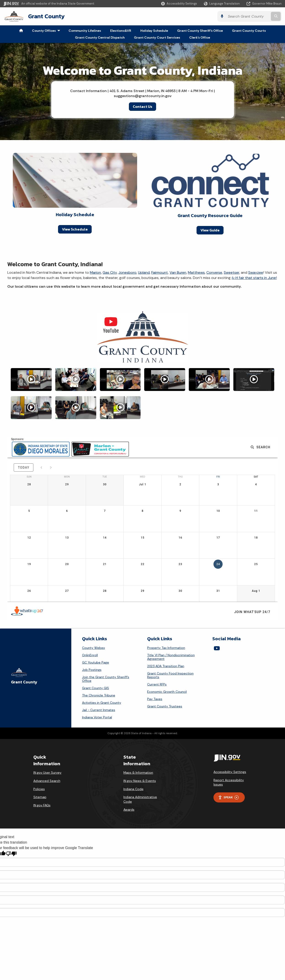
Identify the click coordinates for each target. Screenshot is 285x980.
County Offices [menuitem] (47, 31)
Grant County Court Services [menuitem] (157, 37)
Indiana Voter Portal (97, 717)
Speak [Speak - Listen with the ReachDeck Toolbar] (228, 797)
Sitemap (40, 797)
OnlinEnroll (90, 655)
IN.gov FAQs (42, 805)
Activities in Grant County (102, 703)
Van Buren (178, 272)
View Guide (210, 230)
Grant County (46, 16)
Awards (129, 810)
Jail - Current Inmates (99, 710)
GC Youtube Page (96, 662)
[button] (179, 4)
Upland (144, 272)
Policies (39, 789)
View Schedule (75, 229)
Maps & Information (138, 773)
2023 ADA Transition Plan (166, 666)
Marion (95, 272)
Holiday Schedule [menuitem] (154, 31)
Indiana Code (133, 789)
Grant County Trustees (165, 706)
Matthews (196, 272)
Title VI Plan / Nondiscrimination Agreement (171, 657)
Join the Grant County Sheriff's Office (106, 679)
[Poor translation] (11, 854)
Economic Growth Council (167, 692)
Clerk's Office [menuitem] (200, 37)
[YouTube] (217, 648)
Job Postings (92, 670)
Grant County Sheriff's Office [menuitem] (200, 31)
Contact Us (142, 106)
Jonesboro (127, 272)
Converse (214, 272)
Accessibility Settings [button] (230, 772)
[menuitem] (21, 31)
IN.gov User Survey (47, 773)
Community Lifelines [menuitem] (85, 31)
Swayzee (256, 272)
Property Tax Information (166, 648)
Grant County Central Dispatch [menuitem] (100, 37)
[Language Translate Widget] (222, 4)
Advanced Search (47, 781)
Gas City (110, 272)
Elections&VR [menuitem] (121, 31)
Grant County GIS (96, 688)
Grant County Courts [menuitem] (249, 31)
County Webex (93, 648)
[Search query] (248, 16)
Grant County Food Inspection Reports (170, 675)
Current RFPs (157, 684)
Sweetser (232, 272)
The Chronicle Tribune (99, 695)
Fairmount (160, 272)
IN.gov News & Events (140, 781)
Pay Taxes (155, 699)
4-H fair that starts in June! (254, 278)
